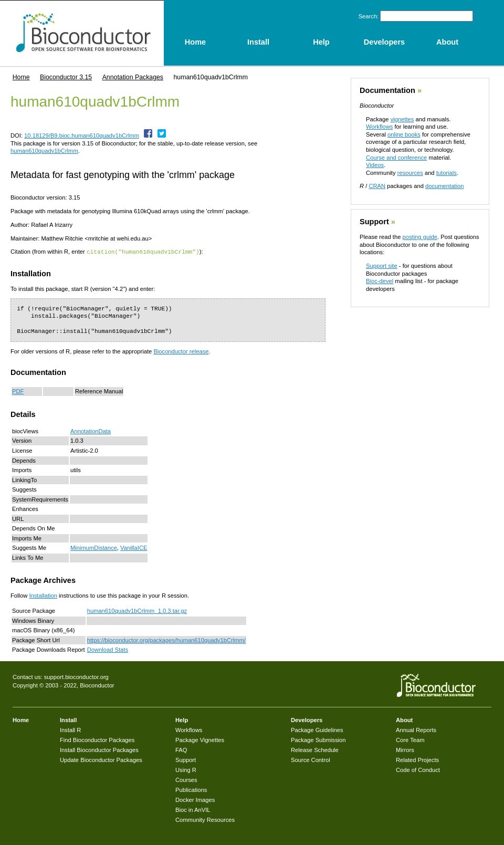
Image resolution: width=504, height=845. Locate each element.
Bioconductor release (181, 351)
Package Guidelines (317, 729)
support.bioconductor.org (76, 676)
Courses (186, 779)
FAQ (181, 749)
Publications (191, 789)
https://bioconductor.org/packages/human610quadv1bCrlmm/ (166, 640)
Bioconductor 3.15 (66, 77)
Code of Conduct (418, 769)
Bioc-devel (380, 281)
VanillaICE (134, 547)
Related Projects (417, 759)
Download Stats (108, 649)
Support (374, 222)
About (404, 719)
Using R (186, 769)
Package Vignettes (200, 739)
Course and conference (396, 158)
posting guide (420, 237)
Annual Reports (416, 729)
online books (404, 134)
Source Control (311, 759)
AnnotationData (91, 431)
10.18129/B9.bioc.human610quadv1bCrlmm (82, 135)
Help (182, 719)
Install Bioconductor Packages (99, 749)
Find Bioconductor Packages (97, 739)
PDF (18, 391)
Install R (70, 729)
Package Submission (318, 739)
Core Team (410, 739)
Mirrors (405, 749)
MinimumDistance (94, 547)
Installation (43, 595)
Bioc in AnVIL (193, 809)
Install (68, 719)
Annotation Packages (133, 77)
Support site (382, 266)
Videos (375, 165)
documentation (444, 186)
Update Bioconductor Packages (101, 759)
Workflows (379, 127)
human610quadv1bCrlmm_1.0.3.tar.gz (137, 610)
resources (410, 173)
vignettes (402, 119)
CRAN (377, 186)
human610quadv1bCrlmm (44, 151)
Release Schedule (315, 749)
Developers (307, 719)
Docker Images (195, 799)
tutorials (447, 173)
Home (21, 77)
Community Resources (205, 819)
